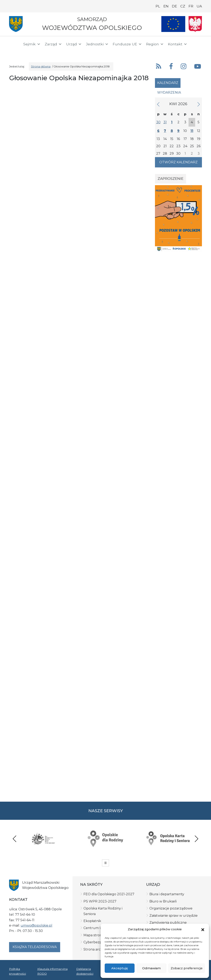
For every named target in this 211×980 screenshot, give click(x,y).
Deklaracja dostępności (85, 971)
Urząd (74, 44)
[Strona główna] (14, 45)
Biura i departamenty (167, 894)
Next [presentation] (196, 839)
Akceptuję (120, 968)
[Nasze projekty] (173, 24)
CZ (183, 6)
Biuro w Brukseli (163, 901)
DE (174, 6)
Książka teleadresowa (35, 947)
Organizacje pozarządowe (171, 908)
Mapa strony (94, 935)
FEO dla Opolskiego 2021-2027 (109, 894)
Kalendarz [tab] (168, 83)
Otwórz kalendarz (178, 162)
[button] (203, 929)
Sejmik (32, 44)
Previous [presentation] (15, 839)
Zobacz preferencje (187, 968)
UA (199, 6)
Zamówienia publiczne (168, 923)
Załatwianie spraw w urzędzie (173, 916)
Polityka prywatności (18, 971)
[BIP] (14, 52)
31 (165, 122)
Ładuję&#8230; (80, 436)
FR (191, 6)
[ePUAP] (27, 52)
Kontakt (178, 44)
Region (155, 44)
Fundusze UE (127, 44)
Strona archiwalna (98, 949)
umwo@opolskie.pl (36, 925)
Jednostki (97, 44)
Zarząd (53, 44)
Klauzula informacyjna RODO (52, 971)
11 (192, 131)
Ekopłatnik (92, 921)
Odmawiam (151, 968)
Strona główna (41, 66)
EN (166, 6)
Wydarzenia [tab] (169, 92)
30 (158, 122)
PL (158, 6)
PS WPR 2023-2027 (100, 901)
